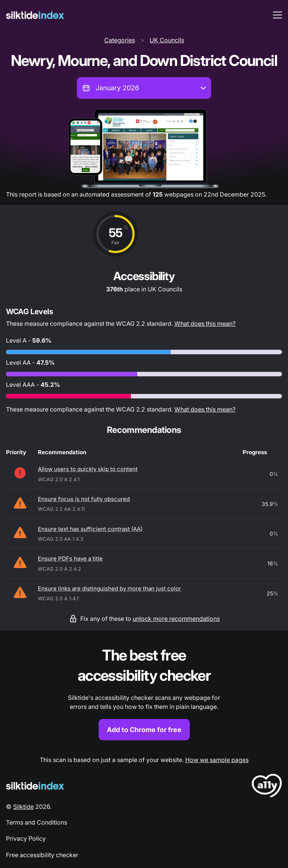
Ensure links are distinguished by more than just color (109, 588)
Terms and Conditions (37, 822)
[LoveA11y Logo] (267, 787)
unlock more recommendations (176, 619)
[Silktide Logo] (35, 786)
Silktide (23, 807)
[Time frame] (144, 88)
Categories (120, 40)
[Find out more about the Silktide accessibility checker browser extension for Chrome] (144, 693)
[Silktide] (35, 15)
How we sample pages (217, 760)
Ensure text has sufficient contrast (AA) (90, 529)
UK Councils (167, 40)
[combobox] (144, 88)
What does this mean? (205, 324)
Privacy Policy (26, 838)
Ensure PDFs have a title (70, 559)
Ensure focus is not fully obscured (84, 499)
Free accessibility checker (42, 855)
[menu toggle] (277, 15)
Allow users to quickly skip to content (88, 469)
